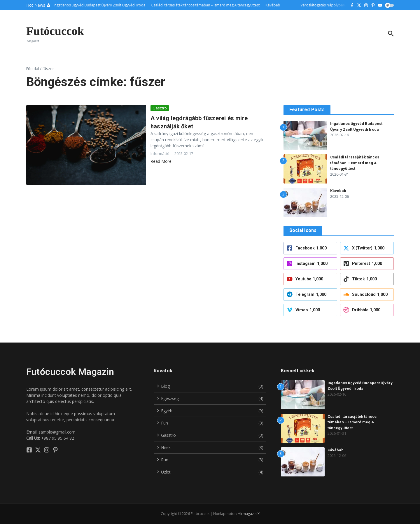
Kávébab (338, 191)
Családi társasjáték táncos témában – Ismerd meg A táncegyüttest (355, 163)
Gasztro (160, 108)
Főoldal (33, 69)
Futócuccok (55, 31)
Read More (161, 161)
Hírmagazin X (249, 514)
